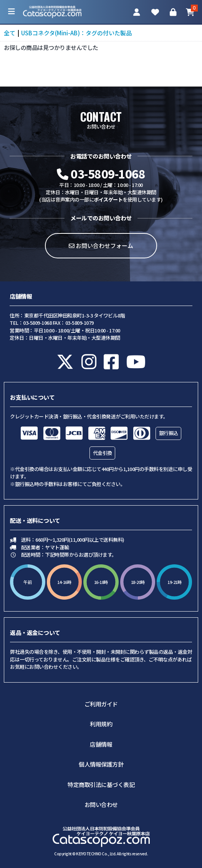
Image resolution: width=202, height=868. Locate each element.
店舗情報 (101, 744)
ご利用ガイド (101, 704)
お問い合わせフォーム (101, 246)
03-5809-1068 (101, 174)
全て (10, 33)
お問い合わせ (101, 804)
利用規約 (101, 724)
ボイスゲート (108, 199)
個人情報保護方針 (101, 764)
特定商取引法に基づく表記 (101, 785)
